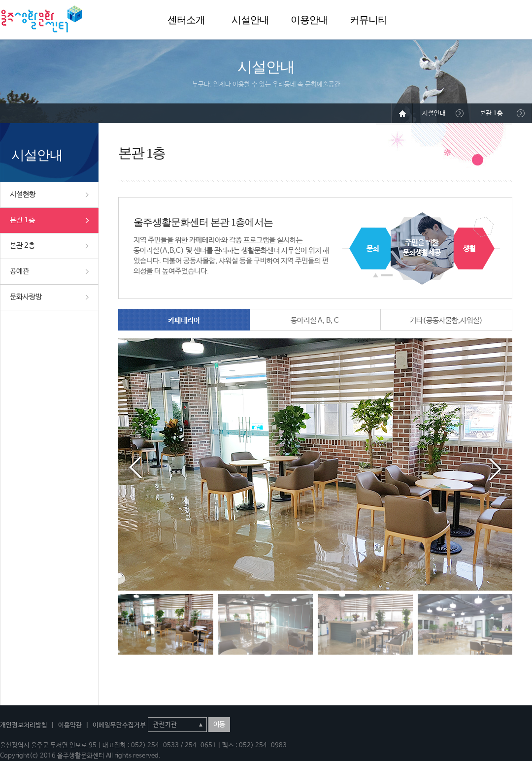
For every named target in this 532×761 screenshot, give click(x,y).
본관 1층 (22, 220)
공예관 (19, 271)
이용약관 (70, 725)
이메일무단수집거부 (119, 725)
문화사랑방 (26, 297)
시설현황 (23, 194)
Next (495, 467)
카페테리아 (184, 320)
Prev (135, 467)
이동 (219, 725)
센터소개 (186, 20)
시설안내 (250, 20)
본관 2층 (22, 246)
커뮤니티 (368, 20)
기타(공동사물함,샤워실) (446, 320)
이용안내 (309, 20)
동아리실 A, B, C (315, 320)
